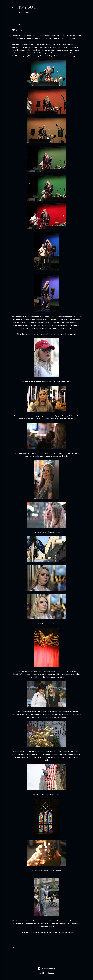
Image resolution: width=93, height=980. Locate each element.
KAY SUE (27, 7)
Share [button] (14, 947)
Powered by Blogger (47, 969)
